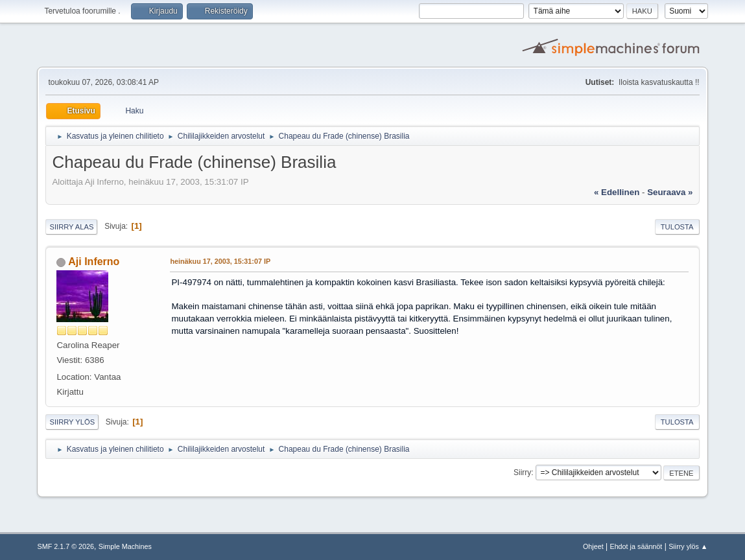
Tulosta (677, 227)
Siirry (522, 472)
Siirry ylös (72, 422)
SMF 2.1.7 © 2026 (65, 546)
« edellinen (617, 192)
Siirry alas (71, 227)
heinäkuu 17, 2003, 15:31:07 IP (220, 261)
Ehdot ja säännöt (636, 546)
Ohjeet (593, 546)
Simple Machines (125, 546)
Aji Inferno (94, 262)
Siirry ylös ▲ (688, 546)
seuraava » (670, 192)
